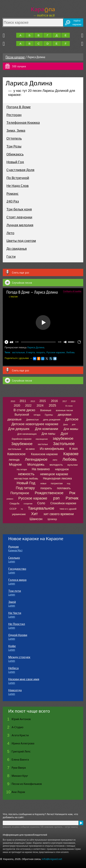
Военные (46, 410)
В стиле (69, 406)
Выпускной (22, 415)
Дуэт (64, 434)
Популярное (20, 493)
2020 (17, 406)
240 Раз (13, 201)
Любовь (70, 352)
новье (43, 483)
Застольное (64, 444)
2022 (28, 406)
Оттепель (14, 138)
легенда (14, 460)
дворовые (14, 419)
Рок (72, 493)
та (22, 509)
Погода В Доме (19, 107)
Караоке (71, 454)
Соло (41, 503)
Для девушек (19, 429)
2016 (54, 401)
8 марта (30, 352)
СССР (13, 509)
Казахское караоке (44, 454)
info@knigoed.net (52, 859)
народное (62, 469)
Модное (15, 464)
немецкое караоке (54, 474)
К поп (74, 449)
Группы (49, 415)
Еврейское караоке (22, 439)
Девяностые (33, 420)
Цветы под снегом (21, 241)
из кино (30, 449)
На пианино (41, 469)
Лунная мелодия (20, 225)
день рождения (52, 420)
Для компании (46, 429)
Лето (10, 233)
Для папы (48, 434)
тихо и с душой (68, 509)
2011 (23, 401)
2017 (65, 401)
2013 (33, 401)
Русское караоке (56, 352)
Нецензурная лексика (57, 478)
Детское (72, 419)
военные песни (64, 410)
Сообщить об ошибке (72, 291)
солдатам (28, 504)
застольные (19, 352)
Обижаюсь (15, 154)
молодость (56, 465)
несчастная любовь (26, 479)
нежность (26, 474)
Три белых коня (19, 209)
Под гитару (25, 488)
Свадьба (14, 503)
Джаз (65, 424)
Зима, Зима (16, 130)
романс (10, 499)
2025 (52, 405)
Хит (34, 514)
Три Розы (14, 146)
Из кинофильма (52, 449)
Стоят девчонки (19, 217)
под (69, 483)
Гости (11, 256)
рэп (56, 498)
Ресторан (14, 115)
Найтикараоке (77, 23)
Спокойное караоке (63, 503)
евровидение (42, 439)
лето (55, 460)
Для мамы (71, 429)
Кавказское (16, 454)
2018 (73, 401)
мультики (73, 465)
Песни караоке (15, 57)
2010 (13, 401)
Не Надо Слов (18, 186)
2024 (40, 406)
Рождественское (49, 493)
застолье (43, 444)
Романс (13, 194)
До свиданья (17, 249)
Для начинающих (27, 434)
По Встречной (18, 178)
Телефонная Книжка (23, 123)
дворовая (64, 415)
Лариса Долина (36, 347)
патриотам (57, 483)
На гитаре (22, 470)
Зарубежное (22, 444)
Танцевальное (41, 508)
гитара (37, 415)
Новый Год (15, 162)
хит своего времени (59, 514)
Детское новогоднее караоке (35, 424)
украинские (19, 514)
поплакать (64, 488)
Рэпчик (72, 498)
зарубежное (63, 438)
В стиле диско (24, 410)
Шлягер (52, 519)
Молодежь (36, 464)
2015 (43, 401)
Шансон (36, 519)
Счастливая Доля (20, 170)
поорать (41, 352)
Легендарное (36, 459)
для (74, 424)
